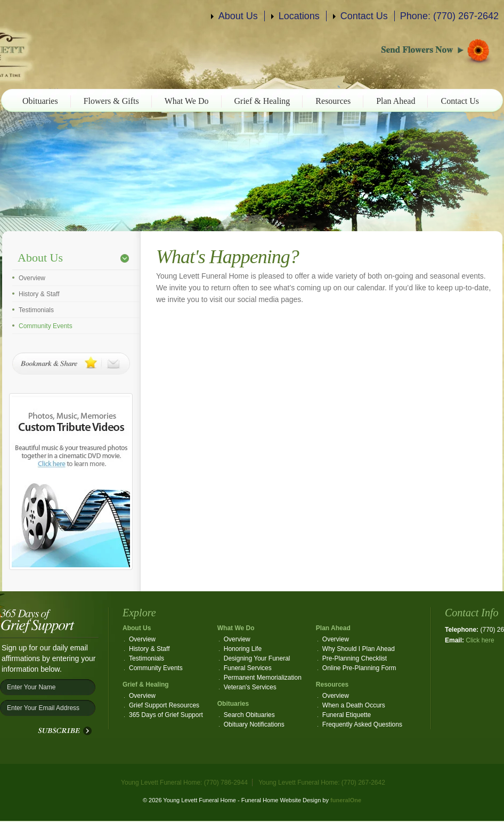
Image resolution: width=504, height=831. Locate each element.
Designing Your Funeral (257, 658)
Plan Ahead (396, 101)
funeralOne (346, 800)
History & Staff (39, 294)
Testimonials (36, 310)
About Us (238, 16)
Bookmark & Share (71, 364)
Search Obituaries (249, 715)
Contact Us (364, 16)
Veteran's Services (250, 687)
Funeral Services (248, 668)
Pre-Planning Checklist (355, 658)
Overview (32, 278)
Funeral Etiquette (347, 715)
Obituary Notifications (254, 724)
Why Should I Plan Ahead (359, 649)
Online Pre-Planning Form (359, 668)
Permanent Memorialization (263, 678)
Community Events (46, 326)
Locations (299, 16)
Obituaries (40, 101)
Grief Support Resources (164, 705)
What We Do (187, 101)
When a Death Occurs (354, 705)
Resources (333, 101)
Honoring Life (243, 649)
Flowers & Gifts (111, 101)
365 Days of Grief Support (166, 715)
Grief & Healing (262, 101)
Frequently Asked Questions (362, 724)
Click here (480, 640)
